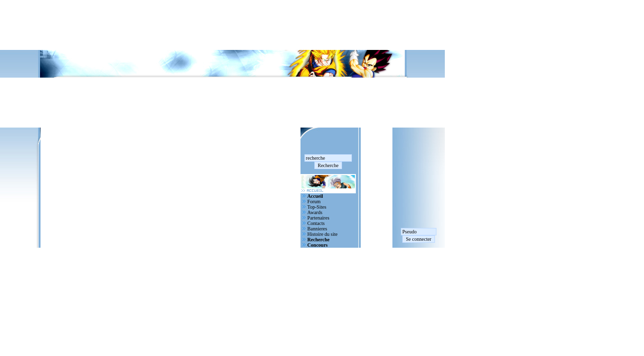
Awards (315, 212)
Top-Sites (317, 207)
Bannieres (317, 229)
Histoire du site (322, 234)
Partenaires (318, 218)
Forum (314, 201)
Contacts (316, 223)
